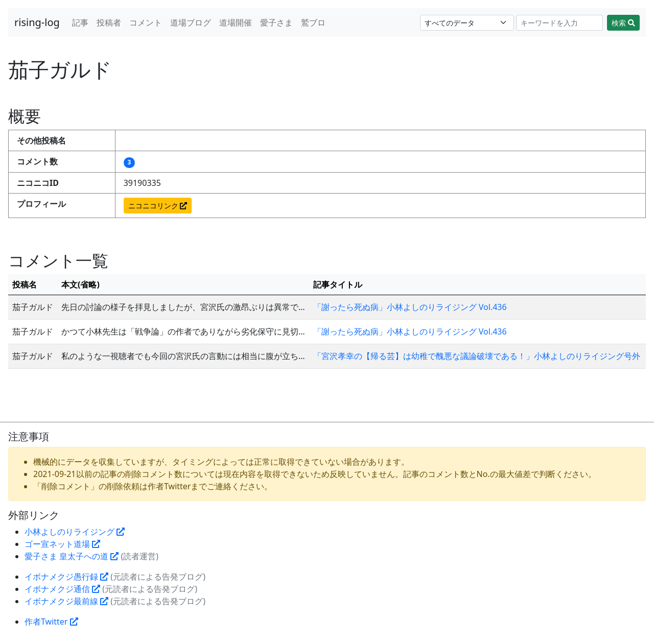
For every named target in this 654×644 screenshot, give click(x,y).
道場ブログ (191, 22)
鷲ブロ (313, 22)
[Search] (560, 23)
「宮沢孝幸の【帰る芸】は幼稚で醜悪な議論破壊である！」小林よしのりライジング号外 (477, 356)
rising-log (37, 22)
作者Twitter (51, 622)
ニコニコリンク (158, 206)
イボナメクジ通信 (62, 589)
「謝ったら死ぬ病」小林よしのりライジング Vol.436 (410, 307)
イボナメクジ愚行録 (66, 577)
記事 (80, 22)
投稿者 (109, 22)
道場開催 (236, 22)
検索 (623, 23)
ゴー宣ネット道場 (62, 544)
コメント (146, 22)
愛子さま (276, 22)
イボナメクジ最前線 (66, 601)
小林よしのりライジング (75, 532)
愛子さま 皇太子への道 (72, 556)
